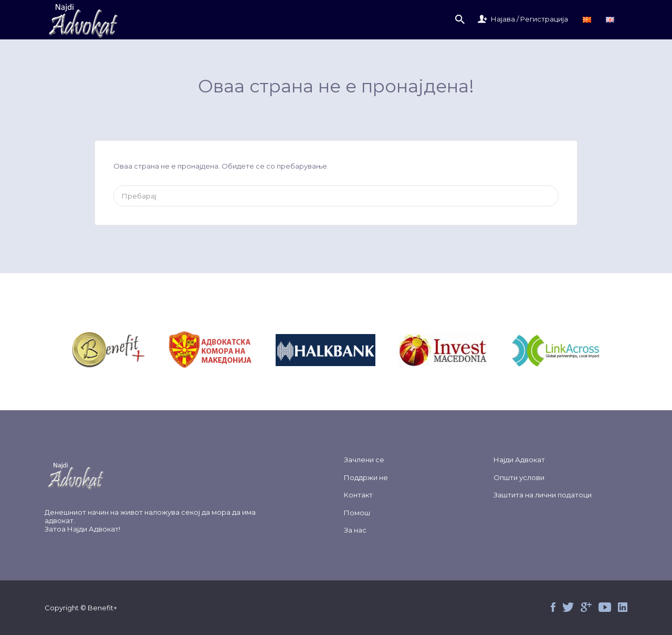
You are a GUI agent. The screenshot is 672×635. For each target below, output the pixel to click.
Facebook (553, 607)
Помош (357, 513)
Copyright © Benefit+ (81, 608)
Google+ (586, 607)
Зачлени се (364, 460)
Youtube (605, 607)
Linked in (623, 607)
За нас (355, 530)
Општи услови (519, 477)
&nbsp (120, 350)
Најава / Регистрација (529, 19)
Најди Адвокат (93, 529)
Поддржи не (366, 477)
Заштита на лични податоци (543, 495)
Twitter (568, 607)
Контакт (358, 495)
